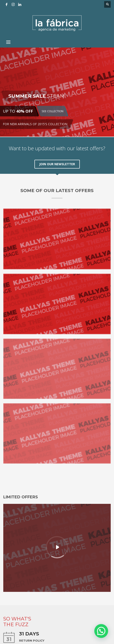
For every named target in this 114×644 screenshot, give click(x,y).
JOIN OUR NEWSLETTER (57, 164)
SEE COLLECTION (53, 111)
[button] (103, 636)
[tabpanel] (57, 92)
